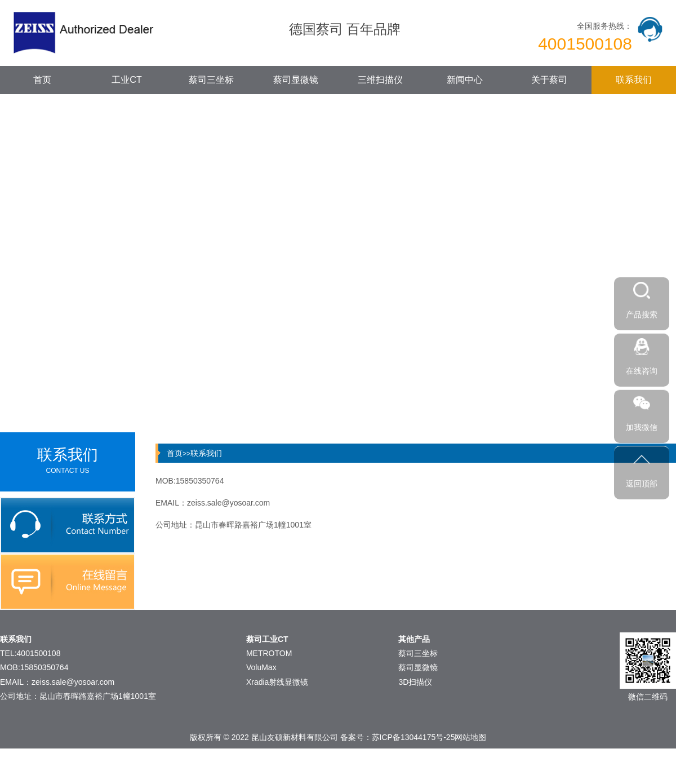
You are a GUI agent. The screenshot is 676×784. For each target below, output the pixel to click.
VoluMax (261, 667)
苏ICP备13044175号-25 (413, 737)
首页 (42, 80)
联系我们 (634, 80)
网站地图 (470, 737)
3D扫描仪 (415, 682)
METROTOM (269, 653)
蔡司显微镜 (296, 80)
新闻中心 (465, 80)
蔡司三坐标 (211, 80)
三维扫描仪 (380, 80)
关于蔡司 (549, 80)
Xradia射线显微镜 (277, 682)
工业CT (126, 80)
